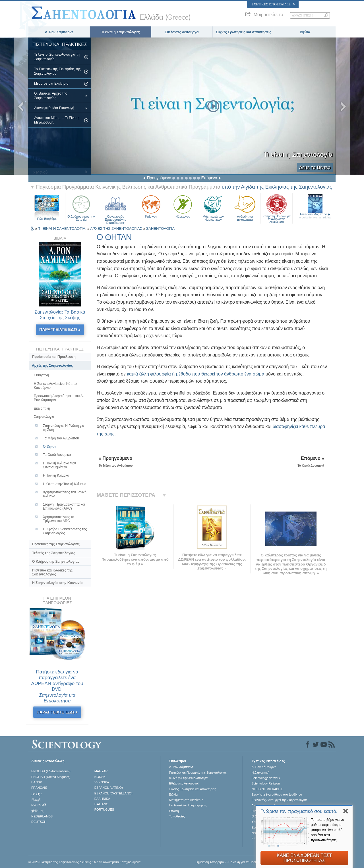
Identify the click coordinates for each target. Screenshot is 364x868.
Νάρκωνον (183, 206)
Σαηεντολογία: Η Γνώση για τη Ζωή (64, 428)
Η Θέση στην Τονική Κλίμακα (65, 484)
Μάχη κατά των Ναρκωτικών (213, 207)
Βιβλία (305, 32)
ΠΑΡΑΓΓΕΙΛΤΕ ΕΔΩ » (60, 329)
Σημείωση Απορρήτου (210, 862)
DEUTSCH (39, 822)
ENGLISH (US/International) (51, 771)
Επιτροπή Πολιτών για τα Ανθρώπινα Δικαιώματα (276, 207)
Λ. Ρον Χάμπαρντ (59, 32)
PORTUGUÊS (104, 809)
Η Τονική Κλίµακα (56, 475)
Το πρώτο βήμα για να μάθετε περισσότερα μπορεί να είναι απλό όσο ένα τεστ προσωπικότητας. (328, 830)
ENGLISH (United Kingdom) (51, 777)
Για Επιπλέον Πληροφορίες (188, 805)
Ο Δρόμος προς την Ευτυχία (81, 207)
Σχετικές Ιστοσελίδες (273, 4)
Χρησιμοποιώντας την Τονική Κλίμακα (65, 494)
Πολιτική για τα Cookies (245, 862)
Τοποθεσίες (177, 816)
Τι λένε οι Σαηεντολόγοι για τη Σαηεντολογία (57, 57)
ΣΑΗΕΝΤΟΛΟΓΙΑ (160, 229)
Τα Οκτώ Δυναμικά (57, 455)
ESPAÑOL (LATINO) (109, 788)
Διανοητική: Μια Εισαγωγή (54, 108)
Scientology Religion (266, 783)
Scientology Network (266, 778)
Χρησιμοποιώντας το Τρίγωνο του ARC (59, 519)
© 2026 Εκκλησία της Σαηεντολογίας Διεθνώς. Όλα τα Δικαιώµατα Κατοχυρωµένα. (85, 862)
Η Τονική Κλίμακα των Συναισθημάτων (59, 465)
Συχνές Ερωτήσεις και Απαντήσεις (243, 32)
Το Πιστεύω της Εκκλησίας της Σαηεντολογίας (57, 71)
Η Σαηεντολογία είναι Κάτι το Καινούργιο (55, 386)
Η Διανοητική (260, 773)
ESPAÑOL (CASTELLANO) (113, 793)
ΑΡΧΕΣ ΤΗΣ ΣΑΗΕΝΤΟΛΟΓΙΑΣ (117, 229)
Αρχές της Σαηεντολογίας (52, 366)
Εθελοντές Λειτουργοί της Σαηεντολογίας (279, 800)
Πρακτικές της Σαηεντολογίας (56, 544)
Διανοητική (42, 408)
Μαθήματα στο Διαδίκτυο (186, 800)
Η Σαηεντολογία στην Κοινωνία (57, 583)
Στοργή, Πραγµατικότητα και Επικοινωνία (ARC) (64, 506)
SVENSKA (102, 782)
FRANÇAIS (39, 788)
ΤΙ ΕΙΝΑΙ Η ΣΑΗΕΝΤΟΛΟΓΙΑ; (63, 229)
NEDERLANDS (42, 816)
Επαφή (174, 811)
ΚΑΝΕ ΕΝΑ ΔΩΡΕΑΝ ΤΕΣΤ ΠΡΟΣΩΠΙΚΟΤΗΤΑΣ (304, 858)
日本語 (36, 800)
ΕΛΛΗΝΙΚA (102, 799)
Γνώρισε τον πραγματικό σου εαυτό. (299, 811)
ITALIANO (101, 804)
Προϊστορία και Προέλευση (54, 357)
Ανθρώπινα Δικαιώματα (245, 207)
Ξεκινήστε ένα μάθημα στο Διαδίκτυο (277, 794)
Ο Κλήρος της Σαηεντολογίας (56, 562)
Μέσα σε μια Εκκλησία (51, 84)
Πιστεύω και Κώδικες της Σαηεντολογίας (52, 572)
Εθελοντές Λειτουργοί (182, 32)
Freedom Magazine (315, 216)
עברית (37, 794)
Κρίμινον (151, 206)
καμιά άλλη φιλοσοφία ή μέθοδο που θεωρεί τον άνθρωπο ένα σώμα (196, 374)
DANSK (37, 782)
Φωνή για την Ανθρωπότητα (188, 778)
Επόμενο (209, 178)
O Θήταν (49, 446)
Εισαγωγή (41, 375)
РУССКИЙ (39, 805)
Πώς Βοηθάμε (47, 219)
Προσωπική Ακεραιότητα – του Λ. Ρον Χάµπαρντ (59, 398)
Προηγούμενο (159, 178)
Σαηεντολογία (44, 417)
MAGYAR (101, 771)
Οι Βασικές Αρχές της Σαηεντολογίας (51, 96)
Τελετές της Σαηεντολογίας (54, 553)
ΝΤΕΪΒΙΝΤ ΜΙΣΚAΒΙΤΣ (267, 789)
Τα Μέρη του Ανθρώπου (61, 438)
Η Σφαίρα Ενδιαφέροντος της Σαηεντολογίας (65, 531)
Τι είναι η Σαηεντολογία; (121, 32)
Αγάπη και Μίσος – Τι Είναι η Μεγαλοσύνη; (57, 120)
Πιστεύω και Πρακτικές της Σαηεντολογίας (198, 773)
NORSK (100, 777)
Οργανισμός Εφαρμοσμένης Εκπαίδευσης (115, 207)
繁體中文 (38, 811)
